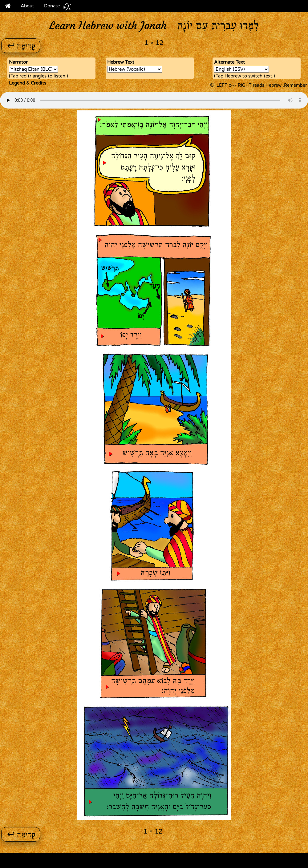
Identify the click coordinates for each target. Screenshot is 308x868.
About (27, 6)
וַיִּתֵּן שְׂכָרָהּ (155, 573)
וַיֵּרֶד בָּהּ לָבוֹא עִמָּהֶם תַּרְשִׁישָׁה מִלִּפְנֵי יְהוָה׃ (153, 686)
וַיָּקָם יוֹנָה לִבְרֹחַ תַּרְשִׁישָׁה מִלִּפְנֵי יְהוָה (156, 245)
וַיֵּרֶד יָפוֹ (131, 335)
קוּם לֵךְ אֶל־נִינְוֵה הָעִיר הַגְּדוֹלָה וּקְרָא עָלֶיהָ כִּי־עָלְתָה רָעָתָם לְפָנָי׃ (153, 168)
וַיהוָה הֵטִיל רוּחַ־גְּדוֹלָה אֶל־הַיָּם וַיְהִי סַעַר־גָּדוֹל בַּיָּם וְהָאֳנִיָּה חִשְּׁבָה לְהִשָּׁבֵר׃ (159, 802)
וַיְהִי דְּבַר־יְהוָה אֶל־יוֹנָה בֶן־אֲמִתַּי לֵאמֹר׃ (154, 125)
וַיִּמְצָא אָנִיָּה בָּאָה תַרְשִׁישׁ (157, 454)
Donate (58, 7)
